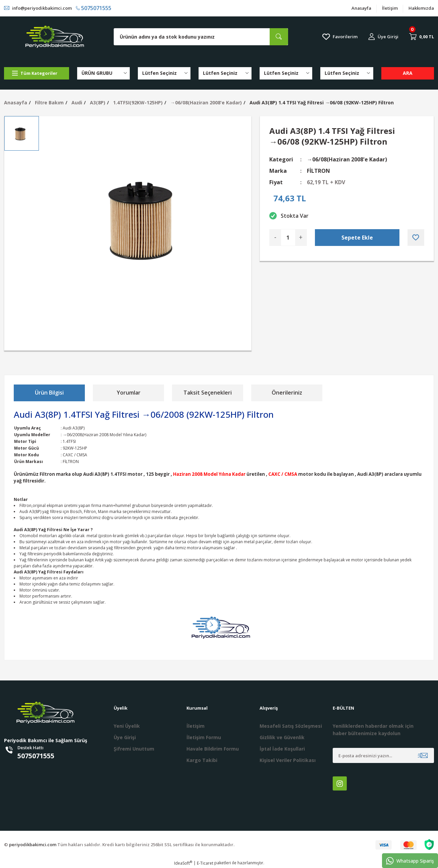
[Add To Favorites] (416, 238)
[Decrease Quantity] (275, 238)
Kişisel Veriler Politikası (288, 760)
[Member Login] (383, 37)
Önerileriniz (287, 393)
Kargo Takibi (202, 760)
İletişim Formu (204, 737)
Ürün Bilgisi (49, 393)
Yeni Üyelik (127, 726)
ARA (408, 73)
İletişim (390, 8)
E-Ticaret (205, 863)
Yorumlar (129, 393)
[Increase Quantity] (301, 238)
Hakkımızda (421, 8)
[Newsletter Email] (384, 755)
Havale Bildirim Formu (213, 749)
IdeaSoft (183, 863)
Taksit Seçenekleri (208, 393)
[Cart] (422, 37)
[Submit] (423, 755)
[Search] (201, 37)
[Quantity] (288, 238)
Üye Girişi (125, 737)
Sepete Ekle (357, 238)
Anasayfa (361, 8)
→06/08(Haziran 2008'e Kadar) (347, 159)
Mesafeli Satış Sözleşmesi (291, 726)
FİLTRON (318, 171)
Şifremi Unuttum (134, 749)
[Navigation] (37, 73)
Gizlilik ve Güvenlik (282, 737)
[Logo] (55, 37)
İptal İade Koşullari (282, 749)
